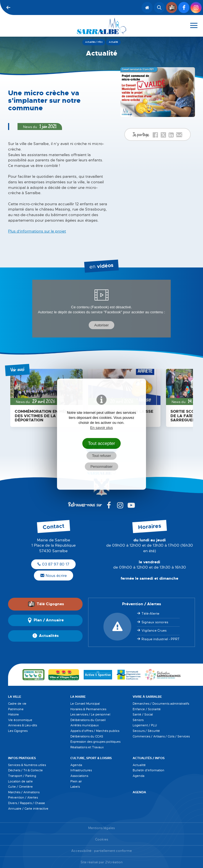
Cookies (102, 840)
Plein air (76, 781)
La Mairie (78, 697)
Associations (79, 776)
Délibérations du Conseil (88, 720)
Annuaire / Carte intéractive (28, 809)
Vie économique (20, 720)
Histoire (13, 714)
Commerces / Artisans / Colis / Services (161, 736)
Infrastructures (81, 770)
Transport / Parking (22, 776)
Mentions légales (102, 828)
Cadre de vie (17, 704)
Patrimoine (16, 709)
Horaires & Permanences (88, 709)
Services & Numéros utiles (27, 765)
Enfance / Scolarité (147, 709)
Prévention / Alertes (23, 797)
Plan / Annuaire (45, 620)
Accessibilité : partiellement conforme (102, 851)
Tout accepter (102, 443)
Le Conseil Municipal (85, 704)
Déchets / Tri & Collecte (25, 770)
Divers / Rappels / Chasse (27, 803)
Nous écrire (54, 576)
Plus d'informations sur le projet (37, 231)
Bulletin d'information (148, 770)
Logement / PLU (145, 725)
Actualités (45, 636)
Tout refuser (102, 456)
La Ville (15, 697)
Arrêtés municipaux (85, 725)
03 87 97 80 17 (53, 564)
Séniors (138, 720)
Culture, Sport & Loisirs (91, 758)
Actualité (139, 765)
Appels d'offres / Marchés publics (95, 731)
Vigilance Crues (154, 631)
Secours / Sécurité (146, 731)
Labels (75, 787)
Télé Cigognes (46, 604)
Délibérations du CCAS (87, 736)
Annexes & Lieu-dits (23, 725)
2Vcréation (114, 862)
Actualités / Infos (149, 758)
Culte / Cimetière (20, 787)
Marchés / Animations (24, 792)
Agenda (76, 765)
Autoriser (102, 325)
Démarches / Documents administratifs (161, 704)
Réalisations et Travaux (87, 747)
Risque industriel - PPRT (161, 639)
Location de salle (20, 781)
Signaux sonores (155, 622)
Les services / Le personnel (90, 714)
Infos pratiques (22, 758)
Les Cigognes (18, 731)
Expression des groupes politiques (95, 742)
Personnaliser (102, 466)
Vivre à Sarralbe (147, 697)
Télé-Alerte (150, 614)
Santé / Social (143, 714)
